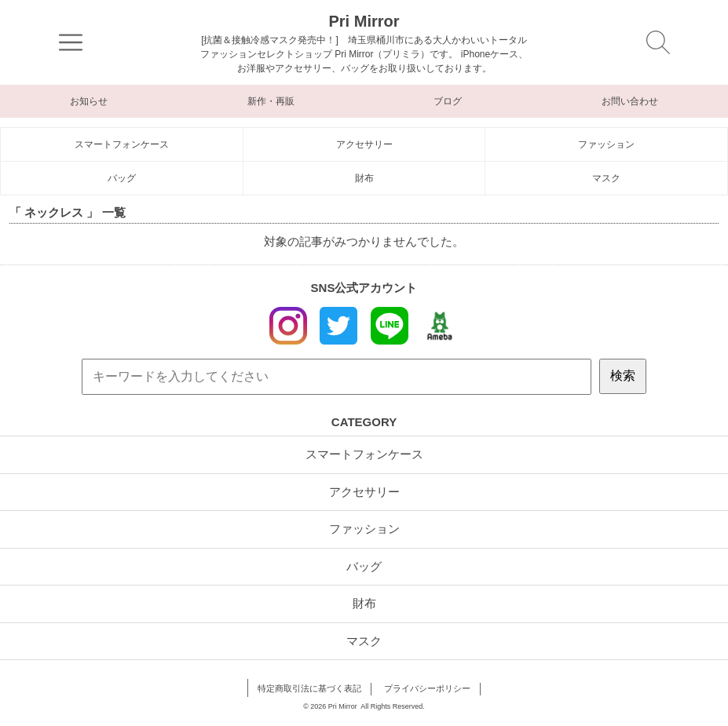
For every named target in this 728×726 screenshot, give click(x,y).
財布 (364, 178)
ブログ (448, 101)
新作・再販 (271, 101)
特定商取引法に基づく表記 (309, 688)
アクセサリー (364, 144)
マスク (606, 178)
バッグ (122, 178)
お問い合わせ (630, 101)
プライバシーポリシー (427, 688)
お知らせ (89, 101)
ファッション (606, 144)
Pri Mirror (364, 21)
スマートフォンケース (122, 144)
